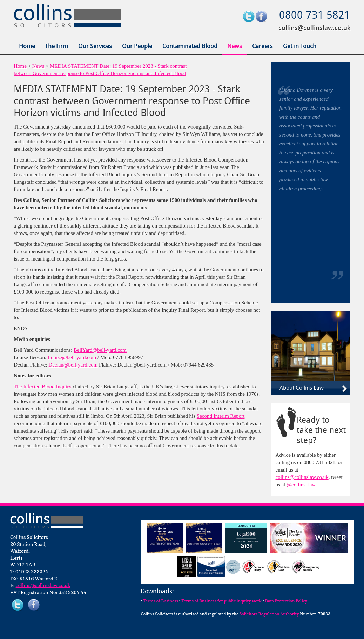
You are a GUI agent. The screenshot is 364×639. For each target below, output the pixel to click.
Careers (262, 47)
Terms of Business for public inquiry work (221, 601)
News (235, 47)
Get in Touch (300, 47)
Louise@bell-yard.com (72, 357)
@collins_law (301, 485)
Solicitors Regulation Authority (269, 614)
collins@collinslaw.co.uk (314, 28)
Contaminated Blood (190, 47)
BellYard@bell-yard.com (100, 350)
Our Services (95, 47)
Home (27, 47)
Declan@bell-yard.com (73, 365)
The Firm (56, 47)
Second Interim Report (221, 416)
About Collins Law (302, 388)
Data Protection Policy (286, 601)
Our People (137, 47)
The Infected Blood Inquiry (43, 387)
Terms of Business (161, 601)
